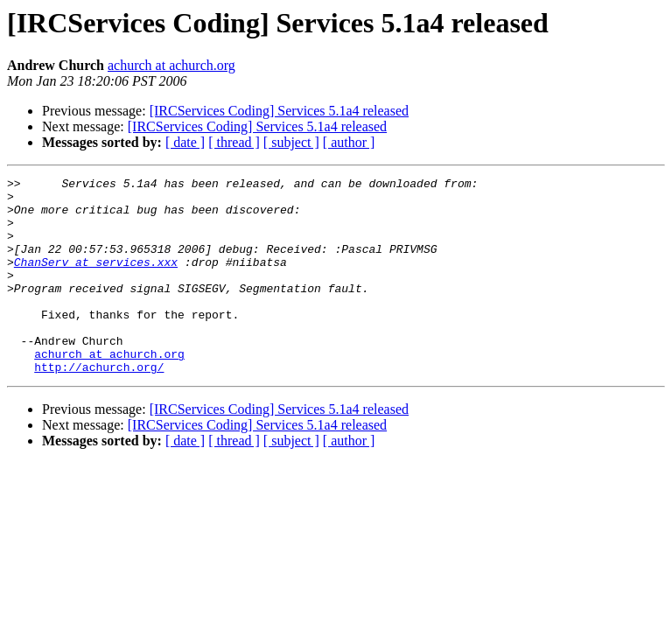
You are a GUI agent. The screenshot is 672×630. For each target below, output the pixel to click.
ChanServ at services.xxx (96, 280)
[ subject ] (291, 142)
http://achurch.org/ (99, 406)
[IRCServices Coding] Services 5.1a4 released (279, 111)
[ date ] (185, 142)
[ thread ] (234, 142)
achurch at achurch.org (171, 65)
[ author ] (349, 142)
